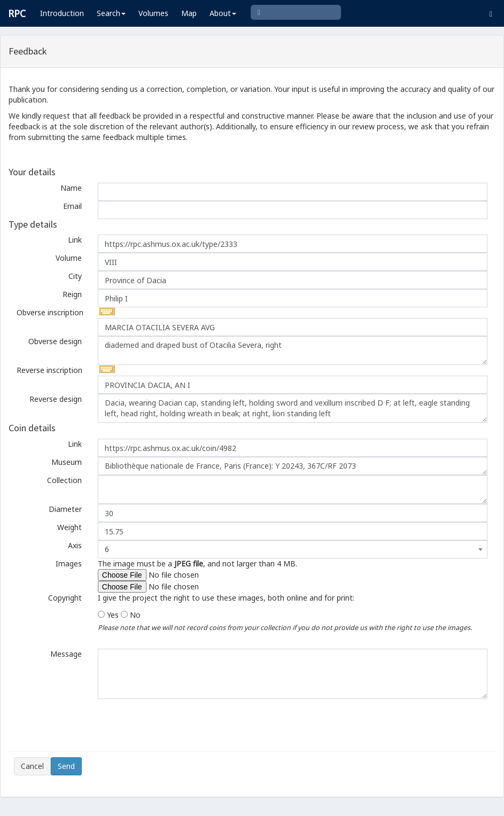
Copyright (65, 598)
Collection (64, 480)
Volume (69, 258)
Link (75, 240)
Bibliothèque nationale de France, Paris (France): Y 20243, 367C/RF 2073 (293, 466)
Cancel (32, 766)
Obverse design (55, 341)
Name (71, 188)
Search (111, 13)
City (75, 276)
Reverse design (56, 399)
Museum (67, 462)
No (135, 615)
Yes (113, 615)
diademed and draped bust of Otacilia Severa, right (293, 351)
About (223, 13)
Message (66, 654)
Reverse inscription (49, 370)
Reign (72, 294)
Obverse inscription (50, 312)
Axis (75, 545)
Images (69, 564)
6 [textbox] (107, 549)
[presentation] (95, 725)
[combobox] (293, 549)
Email (72, 206)
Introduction (62, 13)
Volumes (153, 13)
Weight (69, 527)
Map (189, 13)
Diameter (65, 509)
